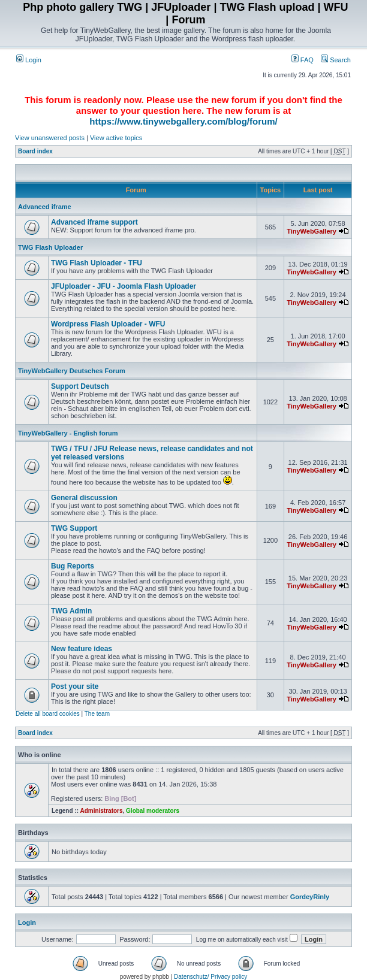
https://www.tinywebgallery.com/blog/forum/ (183, 121)
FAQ (303, 60)
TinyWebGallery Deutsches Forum (72, 371)
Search (336, 60)
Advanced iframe (45, 207)
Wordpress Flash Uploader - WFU (108, 324)
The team (97, 714)
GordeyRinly (310, 897)
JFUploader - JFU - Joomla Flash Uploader (124, 286)
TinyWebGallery (312, 231)
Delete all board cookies (48, 714)
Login (29, 60)
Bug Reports (73, 566)
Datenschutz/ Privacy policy (210, 977)
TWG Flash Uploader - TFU (97, 263)
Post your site (75, 686)
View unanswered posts (50, 138)
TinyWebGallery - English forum (68, 433)
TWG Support (74, 528)
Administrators (101, 811)
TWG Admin (71, 611)
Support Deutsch (80, 386)
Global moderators (153, 811)
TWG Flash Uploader (50, 247)
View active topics (116, 138)
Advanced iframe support (94, 222)
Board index (35, 151)
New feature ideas (82, 649)
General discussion (84, 498)
